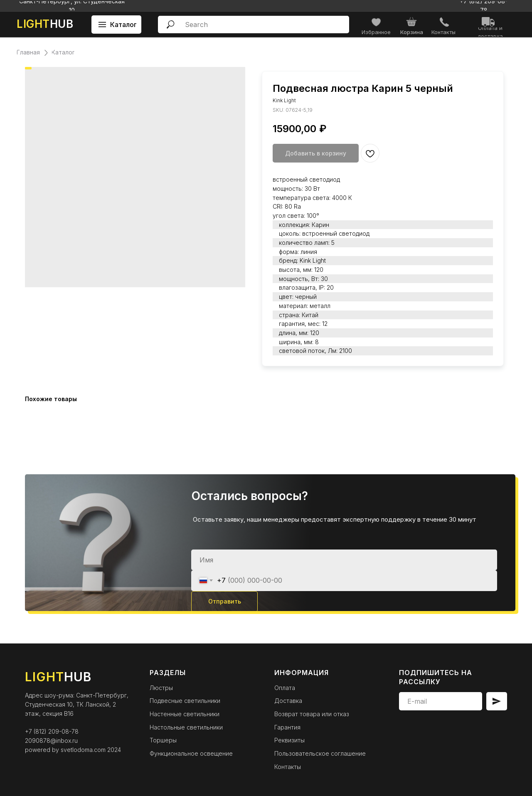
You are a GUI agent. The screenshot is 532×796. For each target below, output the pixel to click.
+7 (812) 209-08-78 (52, 731)
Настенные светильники (185, 714)
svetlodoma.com (83, 750)
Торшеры (163, 740)
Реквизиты (289, 740)
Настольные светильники (186, 727)
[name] (344, 560)
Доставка (288, 701)
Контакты (288, 767)
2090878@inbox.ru (51, 741)
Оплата (285, 688)
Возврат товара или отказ (312, 714)
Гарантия (287, 727)
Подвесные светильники (185, 701)
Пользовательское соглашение (320, 753)
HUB (45, 24)
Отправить (225, 601)
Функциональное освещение (191, 753)
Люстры (161, 688)
